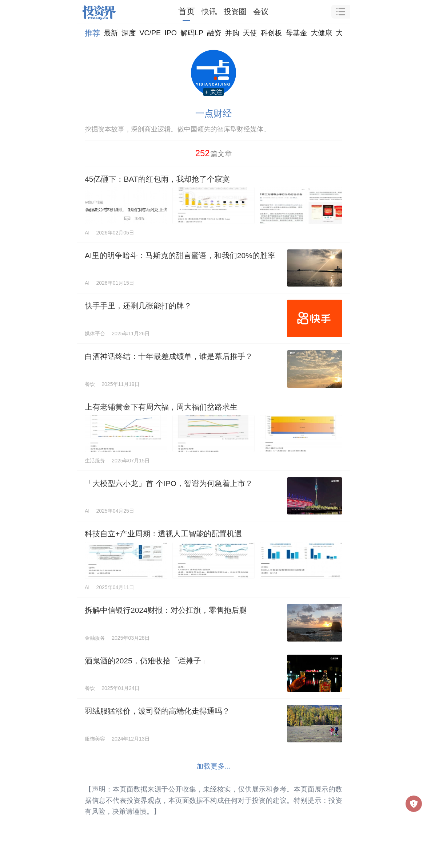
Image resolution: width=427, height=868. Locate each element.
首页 (187, 11)
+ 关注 (213, 92)
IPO (171, 33)
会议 (261, 11)
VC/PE (150, 33)
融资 (214, 33)
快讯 (209, 11)
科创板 (272, 33)
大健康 (321, 33)
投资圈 (235, 11)
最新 (111, 33)
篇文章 (214, 153)
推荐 (92, 33)
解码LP (192, 33)
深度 (129, 33)
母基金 (296, 33)
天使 (250, 33)
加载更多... (214, 766)
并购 (232, 33)
